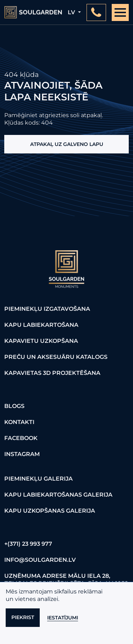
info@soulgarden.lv (40, 560)
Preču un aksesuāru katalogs (56, 357)
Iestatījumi (63, 618)
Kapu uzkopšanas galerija (50, 511)
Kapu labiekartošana (41, 325)
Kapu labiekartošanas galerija (58, 495)
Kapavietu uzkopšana (41, 341)
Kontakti (19, 422)
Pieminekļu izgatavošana (47, 309)
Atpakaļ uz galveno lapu (67, 144)
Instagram (22, 454)
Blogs (14, 406)
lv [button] (72, 12)
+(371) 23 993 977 (28, 544)
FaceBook (21, 438)
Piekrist (23, 617)
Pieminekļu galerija (38, 479)
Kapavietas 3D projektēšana (52, 373)
